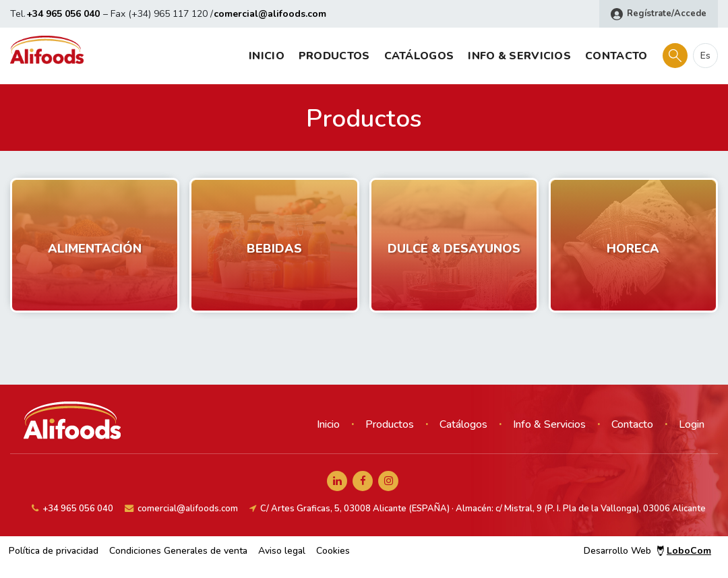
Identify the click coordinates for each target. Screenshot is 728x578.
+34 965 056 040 (63, 14)
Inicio (267, 56)
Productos (334, 56)
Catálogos (419, 56)
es (705, 56)
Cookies (333, 551)
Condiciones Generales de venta (178, 551)
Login (692, 424)
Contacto (616, 56)
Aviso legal (282, 551)
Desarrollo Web (647, 551)
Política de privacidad (54, 551)
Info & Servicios (519, 56)
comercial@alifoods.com (270, 14)
